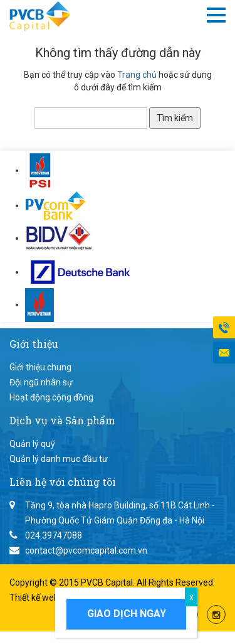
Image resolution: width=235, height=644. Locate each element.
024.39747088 (54, 535)
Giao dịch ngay (127, 614)
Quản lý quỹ (32, 444)
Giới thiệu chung (40, 367)
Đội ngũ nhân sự (41, 382)
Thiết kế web (35, 598)
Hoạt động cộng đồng (51, 397)
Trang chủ (137, 75)
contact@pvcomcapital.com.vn (86, 550)
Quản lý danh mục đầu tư (59, 459)
